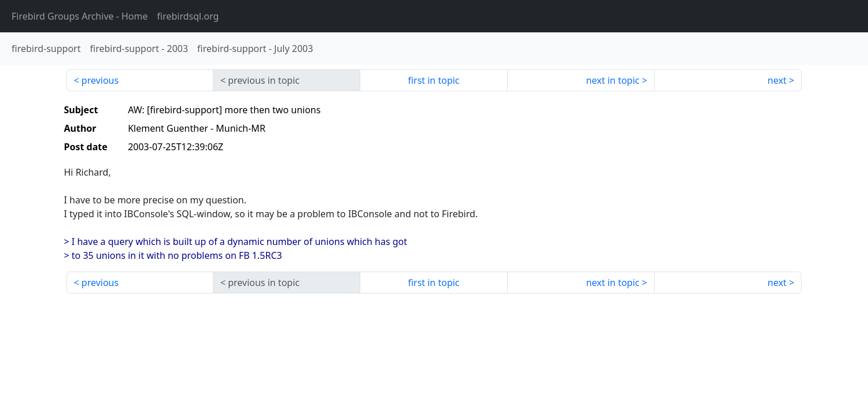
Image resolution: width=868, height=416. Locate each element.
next (777, 80)
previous (100, 80)
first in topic (433, 80)
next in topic (612, 80)
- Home (80, 16)
